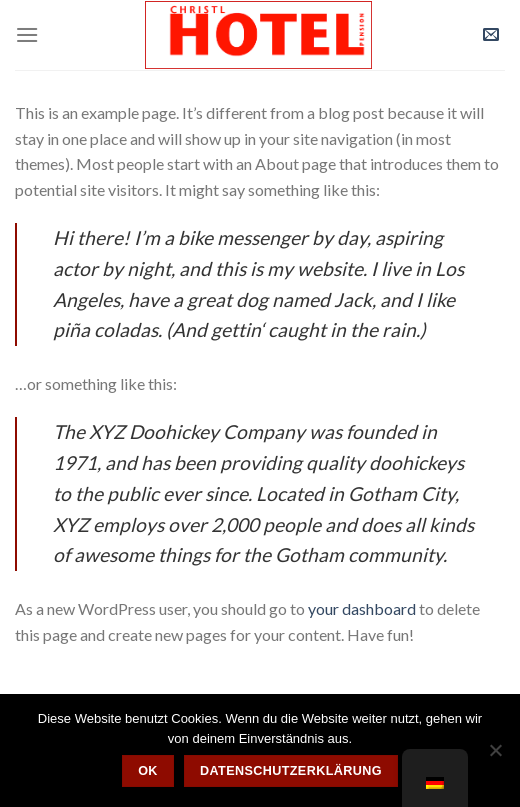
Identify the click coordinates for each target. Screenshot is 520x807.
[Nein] (495, 756)
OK (148, 771)
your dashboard (362, 608)
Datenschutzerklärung (291, 771)
